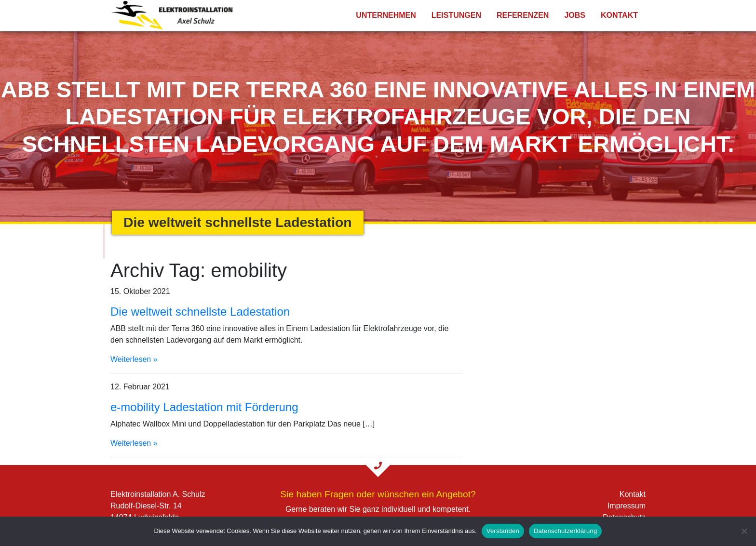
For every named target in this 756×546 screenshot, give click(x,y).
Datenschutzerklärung (565, 531)
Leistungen (456, 15)
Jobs (575, 15)
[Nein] (744, 531)
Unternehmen (386, 15)
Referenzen (523, 15)
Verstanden (503, 531)
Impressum (627, 506)
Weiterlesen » (134, 359)
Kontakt (619, 15)
